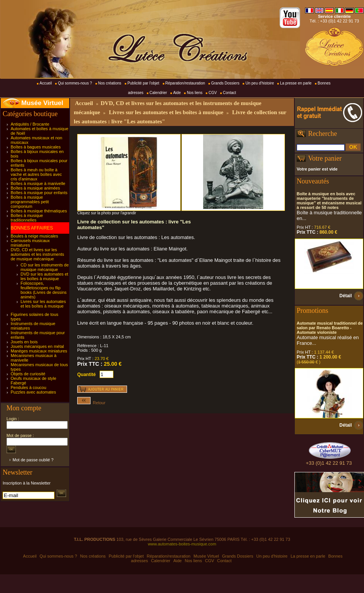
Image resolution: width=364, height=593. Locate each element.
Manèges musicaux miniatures (39, 351)
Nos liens (195, 93)
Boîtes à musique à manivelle (38, 183)
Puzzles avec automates (33, 392)
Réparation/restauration (185, 83)
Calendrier (158, 93)
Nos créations (110, 83)
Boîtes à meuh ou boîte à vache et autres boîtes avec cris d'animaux (36, 174)
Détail (346, 296)
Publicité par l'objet (143, 83)
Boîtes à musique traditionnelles (27, 218)
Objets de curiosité (28, 374)
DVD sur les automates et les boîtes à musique (44, 276)
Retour (91, 403)
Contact (229, 93)
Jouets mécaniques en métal (37, 346)
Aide (177, 93)
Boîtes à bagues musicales (36, 147)
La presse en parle (296, 83)
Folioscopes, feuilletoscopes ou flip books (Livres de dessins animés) (44, 290)
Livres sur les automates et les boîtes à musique (43, 304)
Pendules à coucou (29, 387)
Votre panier (325, 158)
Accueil (46, 83)
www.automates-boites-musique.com (182, 544)
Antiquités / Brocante (30, 124)
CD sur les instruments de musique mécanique (45, 267)
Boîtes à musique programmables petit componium (30, 202)
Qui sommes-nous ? (75, 83)
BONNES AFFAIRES (32, 228)
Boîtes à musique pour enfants (39, 193)
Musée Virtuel (42, 103)
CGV (213, 93)
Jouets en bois (24, 342)
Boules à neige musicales (34, 236)
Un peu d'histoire (260, 83)
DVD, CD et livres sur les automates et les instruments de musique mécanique (37, 254)
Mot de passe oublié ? (33, 460)
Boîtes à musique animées (35, 188)
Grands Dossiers (225, 83)
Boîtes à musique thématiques (39, 211)
